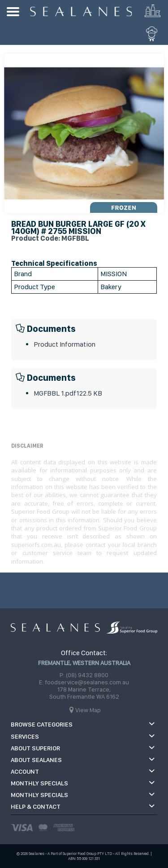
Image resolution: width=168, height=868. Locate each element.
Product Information (65, 344)
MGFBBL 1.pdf (68, 393)
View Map (88, 710)
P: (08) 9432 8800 (84, 675)
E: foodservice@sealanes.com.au (84, 682)
